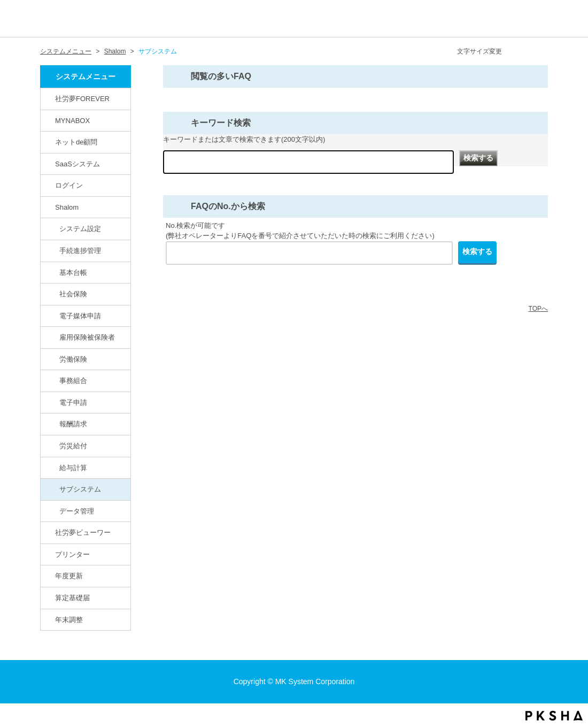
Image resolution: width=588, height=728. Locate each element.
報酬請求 (73, 424)
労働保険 (73, 359)
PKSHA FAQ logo (554, 716)
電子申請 (73, 403)
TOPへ (538, 309)
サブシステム (80, 489)
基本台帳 (73, 273)
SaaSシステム (78, 164)
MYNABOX (72, 121)
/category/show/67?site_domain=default (49, 207)
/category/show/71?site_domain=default (53, 316)
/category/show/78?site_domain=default (53, 468)
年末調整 (69, 620)
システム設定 (80, 229)
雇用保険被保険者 (87, 337)
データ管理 (77, 511)
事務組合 (73, 381)
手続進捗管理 (80, 251)
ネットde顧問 (76, 142)
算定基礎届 (72, 598)
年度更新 (69, 576)
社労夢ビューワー (83, 532)
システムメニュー (66, 51)
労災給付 (73, 446)
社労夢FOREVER (82, 99)
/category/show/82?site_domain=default (49, 142)
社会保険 (73, 294)
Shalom (115, 51)
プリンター (72, 554)
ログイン (69, 185)
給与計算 (73, 468)
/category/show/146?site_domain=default (49, 98)
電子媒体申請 (80, 316)
